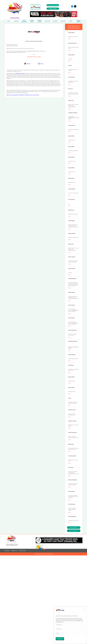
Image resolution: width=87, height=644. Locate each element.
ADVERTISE (7, 551)
